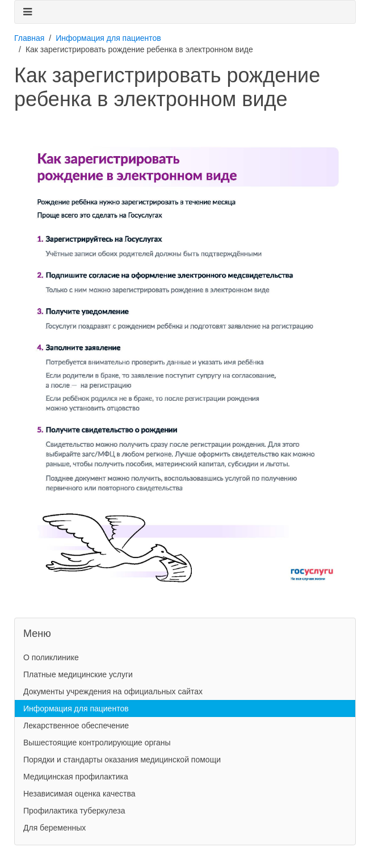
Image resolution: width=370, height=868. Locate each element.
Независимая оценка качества (79, 794)
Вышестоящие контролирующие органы (97, 743)
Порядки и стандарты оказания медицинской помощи (122, 760)
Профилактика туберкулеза (74, 811)
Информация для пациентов (108, 38)
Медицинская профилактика (76, 777)
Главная (29, 38)
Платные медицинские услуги (78, 674)
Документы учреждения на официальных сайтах (113, 691)
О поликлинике (51, 657)
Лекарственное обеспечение (76, 726)
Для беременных (54, 828)
